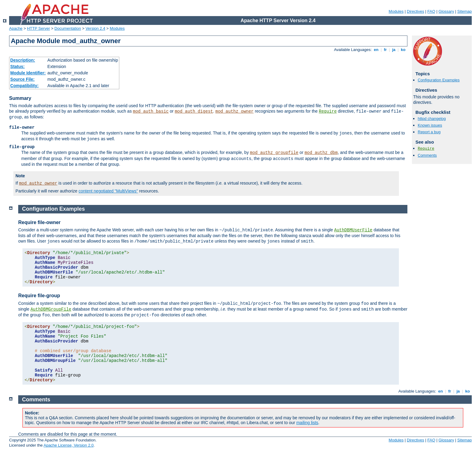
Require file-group (39, 296)
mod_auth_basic (151, 111)
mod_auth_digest (194, 111)
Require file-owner (39, 222)
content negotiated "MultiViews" (108, 191)
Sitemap (464, 11)
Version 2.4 (95, 28)
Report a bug (429, 132)
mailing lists (307, 423)
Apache (16, 28)
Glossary (446, 11)
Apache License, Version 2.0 (68, 445)
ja (394, 50)
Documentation (68, 28)
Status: (17, 66)
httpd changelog (432, 119)
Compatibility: (24, 86)
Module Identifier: (28, 73)
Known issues (430, 125)
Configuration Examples (439, 80)
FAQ (431, 11)
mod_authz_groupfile (274, 153)
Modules (396, 11)
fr (385, 50)
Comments (427, 155)
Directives (415, 11)
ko (403, 50)
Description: (23, 60)
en (376, 50)
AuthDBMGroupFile (51, 309)
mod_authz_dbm (321, 153)
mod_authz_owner (234, 111)
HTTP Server (39, 28)
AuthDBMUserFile (353, 230)
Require (328, 111)
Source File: (22, 79)
